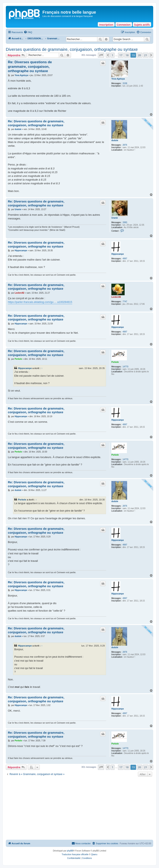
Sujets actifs (142, 25)
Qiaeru (94, 854)
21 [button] (146, 55)
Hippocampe (118, 254)
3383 (125, 222)
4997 (125, 259)
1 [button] (113, 55)
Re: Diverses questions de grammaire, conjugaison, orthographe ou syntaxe (30, 67)
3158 (125, 83)
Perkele (115, 362)
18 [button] (127, 55)
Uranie (115, 218)
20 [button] (139, 55)
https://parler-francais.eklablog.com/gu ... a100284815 (40, 302)
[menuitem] (28, 32)
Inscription (106, 25)
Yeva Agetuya (118, 79)
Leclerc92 (116, 297)
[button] (101, 55)
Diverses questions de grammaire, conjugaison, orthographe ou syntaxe (72, 49)
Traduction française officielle (75, 854)
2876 (125, 145)
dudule (115, 140)
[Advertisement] (79, 809)
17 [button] (121, 55)
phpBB (70, 851)
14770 (125, 367)
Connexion (124, 25)
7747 (125, 302)
